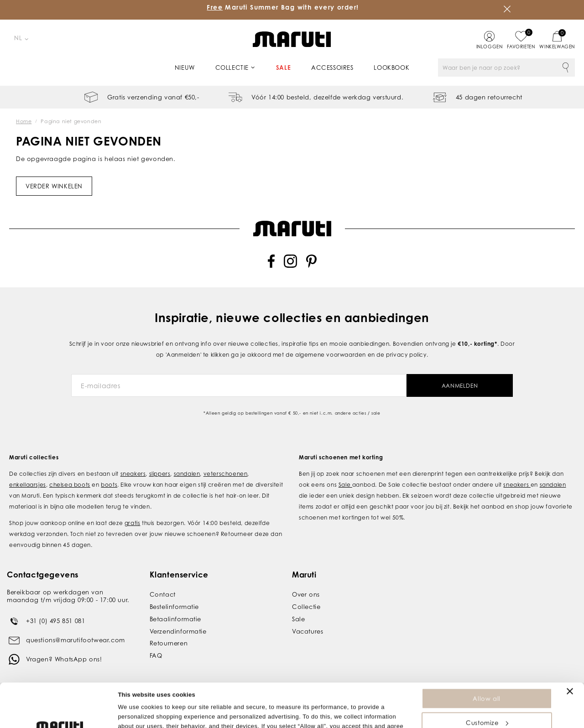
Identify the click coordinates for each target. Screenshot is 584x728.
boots (109, 485)
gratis (133, 523)
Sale (283, 68)
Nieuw (185, 68)
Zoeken (566, 68)
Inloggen (490, 47)
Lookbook (391, 68)
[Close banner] (570, 650)
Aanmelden (460, 386)
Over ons (306, 594)
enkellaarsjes (28, 485)
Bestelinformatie (175, 607)
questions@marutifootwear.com (76, 640)
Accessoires (332, 68)
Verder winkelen (54, 186)
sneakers (133, 474)
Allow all (486, 657)
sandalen (187, 474)
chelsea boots (70, 485)
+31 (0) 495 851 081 (55, 621)
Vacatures (308, 631)
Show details (136, 716)
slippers (160, 474)
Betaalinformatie (176, 619)
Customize (487, 681)
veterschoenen (226, 474)
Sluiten (507, 9)
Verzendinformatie (178, 631)
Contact (163, 594)
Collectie (232, 68)
